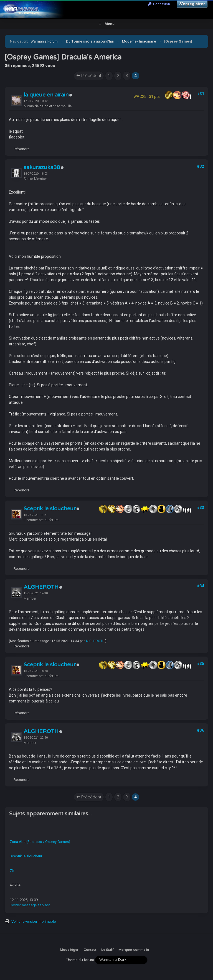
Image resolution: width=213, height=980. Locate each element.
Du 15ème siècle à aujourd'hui (90, 41)
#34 (201, 586)
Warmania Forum (44, 41)
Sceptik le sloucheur (50, 509)
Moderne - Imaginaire (139, 41)
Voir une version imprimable (34, 921)
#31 (201, 94)
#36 (201, 730)
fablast (44, 905)
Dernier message (23, 905)
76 (12, 871)
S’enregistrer (192, 4)
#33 (201, 508)
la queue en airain (46, 95)
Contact (90, 950)
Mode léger (69, 950)
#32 (201, 166)
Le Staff (107, 950)
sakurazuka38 (42, 167)
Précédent (89, 76)
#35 (201, 664)
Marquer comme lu (134, 950)
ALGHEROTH (41, 587)
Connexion (159, 4)
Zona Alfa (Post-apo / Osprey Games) (40, 842)
